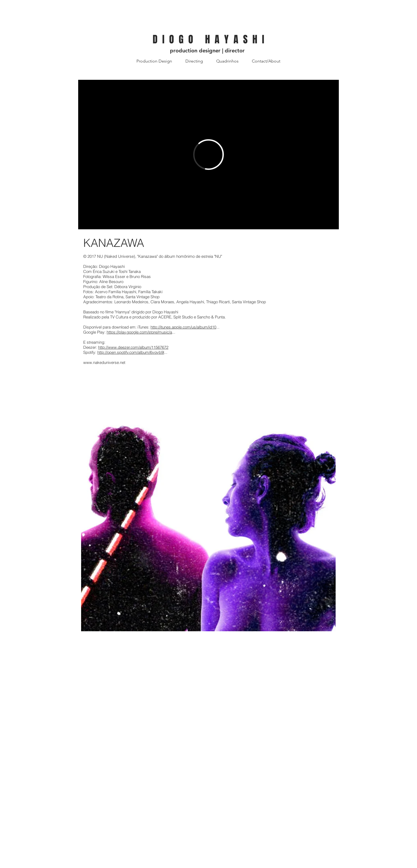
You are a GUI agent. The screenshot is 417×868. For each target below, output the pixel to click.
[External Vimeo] (208, 155)
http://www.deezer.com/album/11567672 (133, 347)
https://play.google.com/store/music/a (139, 332)
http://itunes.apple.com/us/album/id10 (183, 327)
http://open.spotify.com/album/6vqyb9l (131, 352)
